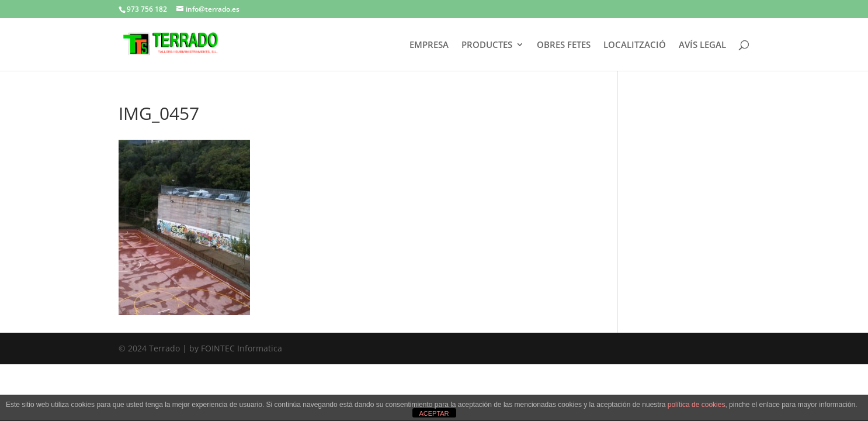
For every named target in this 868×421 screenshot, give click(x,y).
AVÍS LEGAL (702, 45)
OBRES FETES (564, 45)
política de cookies (697, 405)
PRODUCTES (487, 45)
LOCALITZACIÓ (635, 45)
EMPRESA (429, 45)
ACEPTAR (434, 413)
